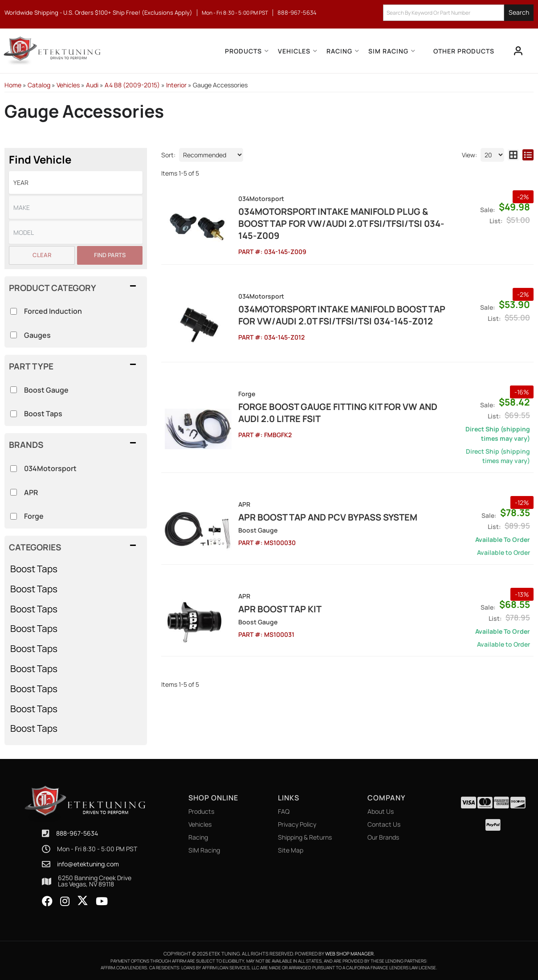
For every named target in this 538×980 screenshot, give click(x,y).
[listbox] (76, 182)
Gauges (37, 335)
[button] (458, 13)
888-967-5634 (77, 833)
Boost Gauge (46, 390)
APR (31, 492)
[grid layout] (513, 155)
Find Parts (110, 255)
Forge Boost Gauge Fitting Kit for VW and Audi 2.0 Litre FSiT (338, 413)
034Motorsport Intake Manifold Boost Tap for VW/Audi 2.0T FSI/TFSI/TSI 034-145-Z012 (342, 315)
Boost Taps (34, 569)
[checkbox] (14, 469)
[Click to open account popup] (518, 51)
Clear (42, 255)
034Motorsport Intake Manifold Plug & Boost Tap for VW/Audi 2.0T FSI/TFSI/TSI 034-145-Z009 (341, 223)
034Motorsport (50, 468)
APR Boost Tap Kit (280, 609)
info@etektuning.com (88, 864)
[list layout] (528, 155)
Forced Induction (53, 311)
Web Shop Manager (349, 953)
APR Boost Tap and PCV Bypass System (328, 517)
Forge (34, 516)
